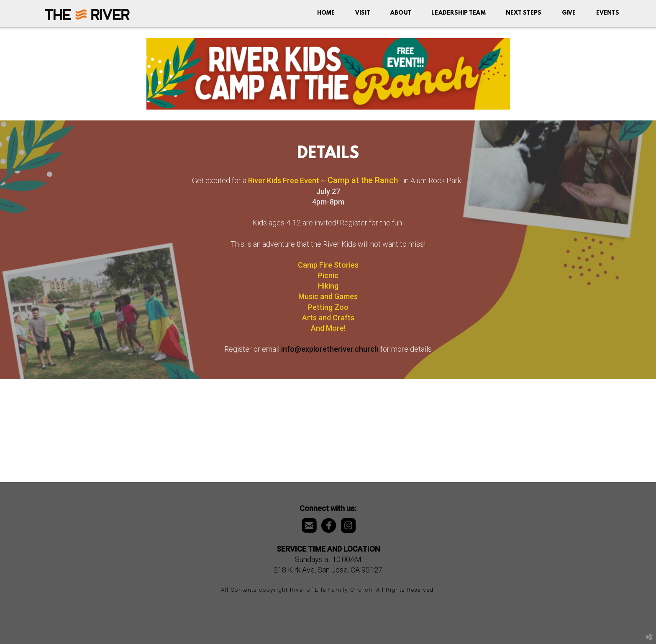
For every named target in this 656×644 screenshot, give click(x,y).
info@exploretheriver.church (330, 349)
